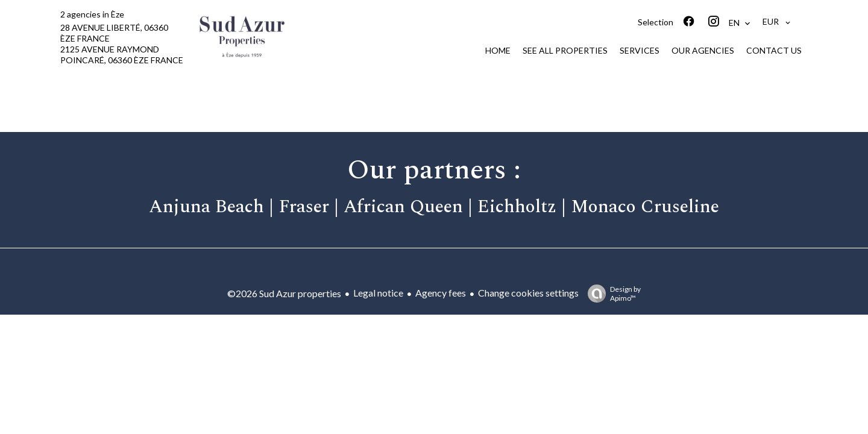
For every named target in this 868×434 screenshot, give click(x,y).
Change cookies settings (528, 293)
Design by (611, 294)
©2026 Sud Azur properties (284, 293)
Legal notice (378, 293)
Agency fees (441, 293)
